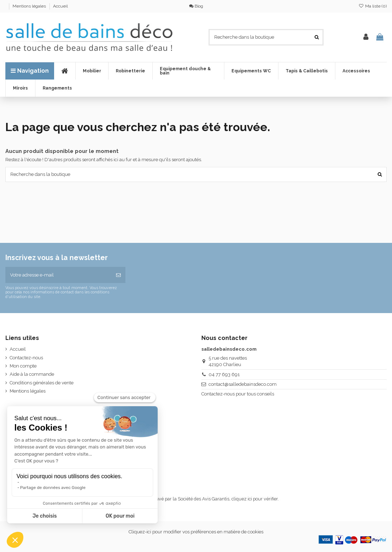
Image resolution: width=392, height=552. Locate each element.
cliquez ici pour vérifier (255, 499)
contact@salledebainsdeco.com (243, 384)
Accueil (60, 6)
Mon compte (23, 366)
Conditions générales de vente (42, 383)
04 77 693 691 (224, 375)
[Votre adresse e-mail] (58, 275)
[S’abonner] (118, 275)
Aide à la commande (32, 374)
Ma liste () (373, 6)
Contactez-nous (26, 358)
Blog (196, 6)
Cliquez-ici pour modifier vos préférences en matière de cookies (196, 532)
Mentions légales (30, 6)
